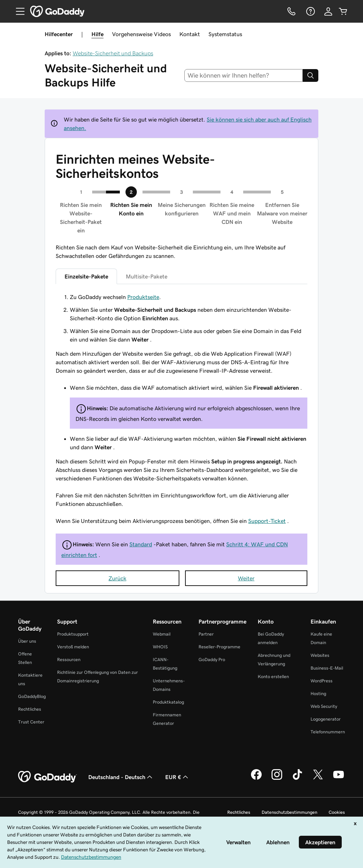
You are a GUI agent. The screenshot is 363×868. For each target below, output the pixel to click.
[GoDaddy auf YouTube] (339, 779)
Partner (206, 634)
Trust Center (31, 722)
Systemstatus (225, 34)
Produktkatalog (168, 702)
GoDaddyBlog (32, 696)
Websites (320, 655)
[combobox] (244, 75)
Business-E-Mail (327, 668)
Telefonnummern (328, 732)
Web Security (324, 706)
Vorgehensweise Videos (141, 34)
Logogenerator (326, 719)
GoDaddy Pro (212, 660)
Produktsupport (73, 634)
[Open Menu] (17, 11)
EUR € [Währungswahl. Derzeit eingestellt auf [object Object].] (177, 777)
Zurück (117, 578)
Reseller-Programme (219, 647)
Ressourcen (69, 660)
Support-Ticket (267, 521)
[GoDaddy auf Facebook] (256, 779)
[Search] (311, 75)
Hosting (318, 694)
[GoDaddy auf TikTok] (297, 779)
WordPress (322, 681)
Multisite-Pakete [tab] (147, 276)
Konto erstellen (273, 677)
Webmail (162, 634)
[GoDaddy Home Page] (48, 777)
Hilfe (97, 34)
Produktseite (143, 297)
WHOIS (160, 647)
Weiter (246, 578)
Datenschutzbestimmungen (289, 812)
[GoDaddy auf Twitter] (318, 779)
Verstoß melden (73, 647)
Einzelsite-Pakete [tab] (86, 276)
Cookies (337, 812)
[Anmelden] (328, 11)
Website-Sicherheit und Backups (113, 53)
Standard (141, 544)
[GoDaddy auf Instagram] (277, 779)
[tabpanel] (181, 409)
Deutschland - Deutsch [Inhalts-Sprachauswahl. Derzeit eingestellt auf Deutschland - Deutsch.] (121, 777)
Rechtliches (30, 709)
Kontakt (190, 34)
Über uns (27, 641)
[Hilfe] (310, 11)
